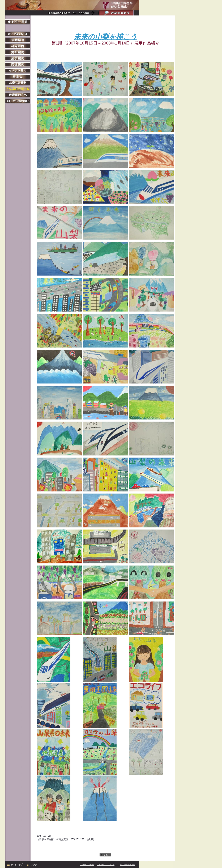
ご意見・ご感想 (87, 865)
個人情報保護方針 (128, 865)
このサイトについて (106, 865)
